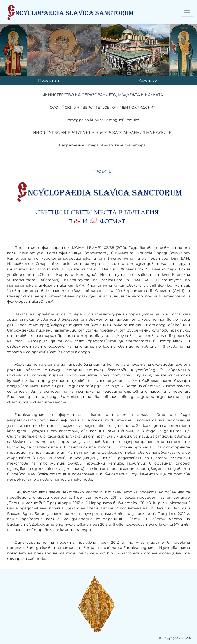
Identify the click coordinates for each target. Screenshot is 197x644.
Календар (148, 80)
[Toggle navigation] (187, 12)
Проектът (49, 80)
